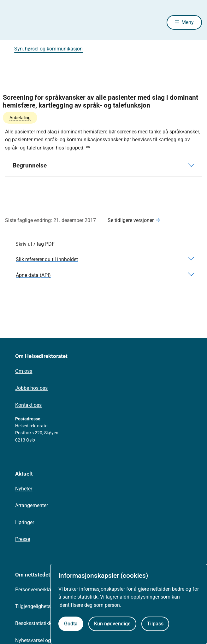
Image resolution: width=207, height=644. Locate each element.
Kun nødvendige (112, 624)
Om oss (24, 371)
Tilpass (155, 624)
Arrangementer (32, 505)
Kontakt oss (28, 405)
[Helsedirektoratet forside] (13, 22)
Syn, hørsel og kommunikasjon (48, 49)
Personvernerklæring (38, 590)
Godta (71, 624)
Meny (188, 22)
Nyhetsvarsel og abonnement (48, 640)
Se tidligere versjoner (131, 220)
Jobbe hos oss (31, 388)
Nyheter (24, 489)
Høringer (25, 522)
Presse (23, 539)
